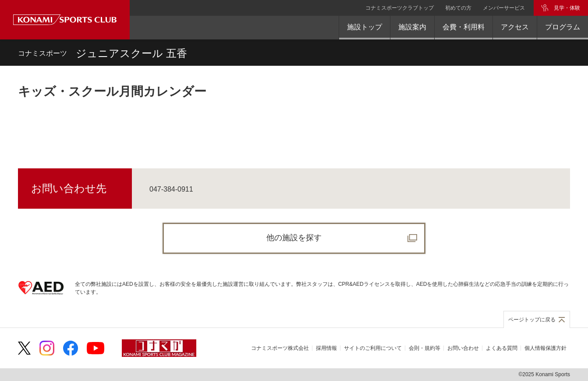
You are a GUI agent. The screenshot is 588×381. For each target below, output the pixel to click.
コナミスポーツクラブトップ (400, 8)
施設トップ (365, 27)
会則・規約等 (425, 348)
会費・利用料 (464, 27)
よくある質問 (502, 348)
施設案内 (412, 27)
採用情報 (326, 348)
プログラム (563, 27)
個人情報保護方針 (545, 348)
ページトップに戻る (532, 320)
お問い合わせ (463, 348)
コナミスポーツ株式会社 (280, 348)
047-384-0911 (171, 189)
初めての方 (458, 8)
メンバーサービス (504, 8)
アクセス (515, 27)
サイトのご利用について (373, 348)
